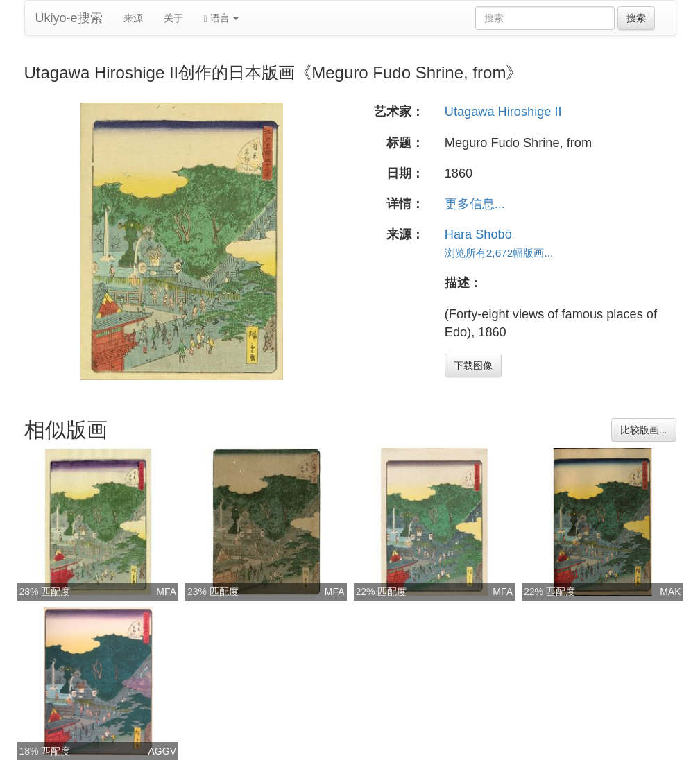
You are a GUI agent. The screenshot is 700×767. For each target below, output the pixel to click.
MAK (670, 592)
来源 (133, 18)
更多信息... (475, 204)
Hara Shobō (478, 234)
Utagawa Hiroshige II (503, 112)
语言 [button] (222, 18)
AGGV (162, 751)
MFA (166, 592)
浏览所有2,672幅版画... (499, 253)
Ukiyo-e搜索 (69, 18)
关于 (173, 18)
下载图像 (473, 365)
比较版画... (644, 430)
